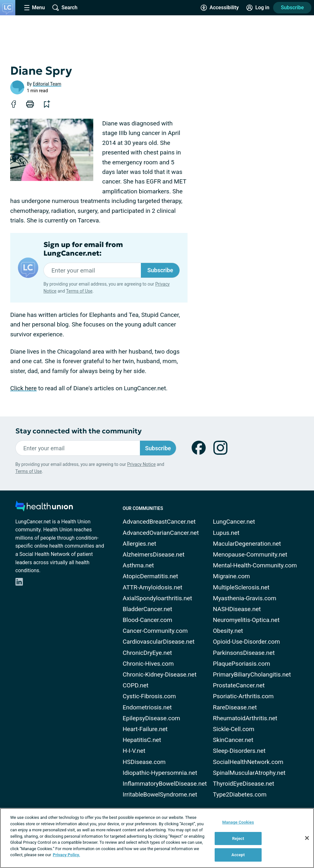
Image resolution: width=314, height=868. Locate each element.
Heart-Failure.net (145, 729)
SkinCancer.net (233, 740)
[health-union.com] (44, 508)
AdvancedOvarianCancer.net (161, 533)
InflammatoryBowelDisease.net (165, 784)
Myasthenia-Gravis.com (245, 598)
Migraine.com (232, 576)
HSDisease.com (144, 762)
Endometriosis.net (147, 707)
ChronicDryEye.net (147, 653)
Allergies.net (139, 544)
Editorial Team (47, 84)
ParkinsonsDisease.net (244, 653)
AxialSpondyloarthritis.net (157, 598)
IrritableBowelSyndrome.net (160, 794)
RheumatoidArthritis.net (245, 718)
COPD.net (136, 685)
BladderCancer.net (147, 609)
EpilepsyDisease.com (151, 718)
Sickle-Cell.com (234, 729)
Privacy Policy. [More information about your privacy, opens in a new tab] (66, 855)
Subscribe (292, 7)
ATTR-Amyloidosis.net (153, 587)
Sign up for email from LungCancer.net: (83, 249)
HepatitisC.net (142, 740)
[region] (157, 838)
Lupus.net (226, 533)
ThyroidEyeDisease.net (244, 784)
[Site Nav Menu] (34, 8)
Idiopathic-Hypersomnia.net (160, 773)
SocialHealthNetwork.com (248, 762)
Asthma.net (138, 565)
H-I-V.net (134, 751)
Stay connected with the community (78, 431)
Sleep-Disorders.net (239, 751)
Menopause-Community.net (250, 554)
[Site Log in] (258, 8)
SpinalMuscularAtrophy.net (249, 773)
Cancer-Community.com (155, 631)
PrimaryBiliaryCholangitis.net (252, 674)
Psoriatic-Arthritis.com (243, 696)
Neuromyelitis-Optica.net (246, 620)
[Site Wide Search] (65, 8)
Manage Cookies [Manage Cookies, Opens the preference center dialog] (238, 822)
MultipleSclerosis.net (241, 587)
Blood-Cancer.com (147, 620)
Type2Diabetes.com (240, 794)
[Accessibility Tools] (220, 8)
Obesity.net (228, 631)
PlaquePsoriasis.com (242, 664)
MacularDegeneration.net (247, 544)
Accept (238, 855)
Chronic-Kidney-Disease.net (160, 674)
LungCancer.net (234, 522)
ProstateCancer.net (239, 685)
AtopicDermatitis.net (150, 576)
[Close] (307, 838)
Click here (23, 388)
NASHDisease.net (237, 609)
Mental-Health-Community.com (255, 565)
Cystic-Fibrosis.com (149, 696)
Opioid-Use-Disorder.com (247, 642)
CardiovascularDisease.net (159, 642)
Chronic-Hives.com (148, 664)
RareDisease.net (235, 707)
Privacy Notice (141, 464)
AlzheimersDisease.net (154, 554)
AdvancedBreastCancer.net (159, 522)
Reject (238, 838)
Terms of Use (79, 291)
